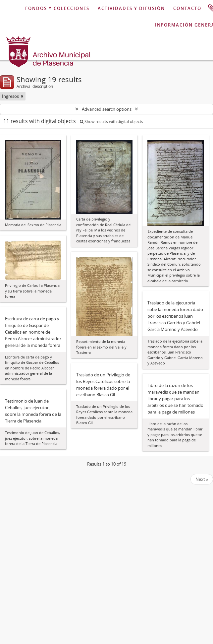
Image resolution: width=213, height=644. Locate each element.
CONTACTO (187, 8)
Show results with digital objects (111, 122)
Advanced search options (107, 109)
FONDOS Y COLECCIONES (57, 8)
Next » (202, 479)
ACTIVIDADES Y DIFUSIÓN (131, 8)
